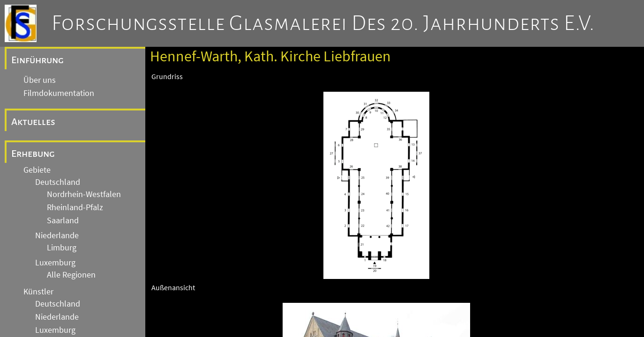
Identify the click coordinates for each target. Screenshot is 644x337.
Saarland (63, 220)
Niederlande (57, 235)
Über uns (40, 80)
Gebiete (37, 170)
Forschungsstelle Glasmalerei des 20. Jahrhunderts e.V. (323, 23)
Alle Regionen (71, 275)
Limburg (62, 248)
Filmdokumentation (59, 93)
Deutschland (58, 182)
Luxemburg (55, 263)
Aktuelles (33, 122)
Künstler (38, 292)
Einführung (37, 60)
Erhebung (33, 154)
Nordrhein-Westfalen (84, 194)
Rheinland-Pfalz (75, 207)
